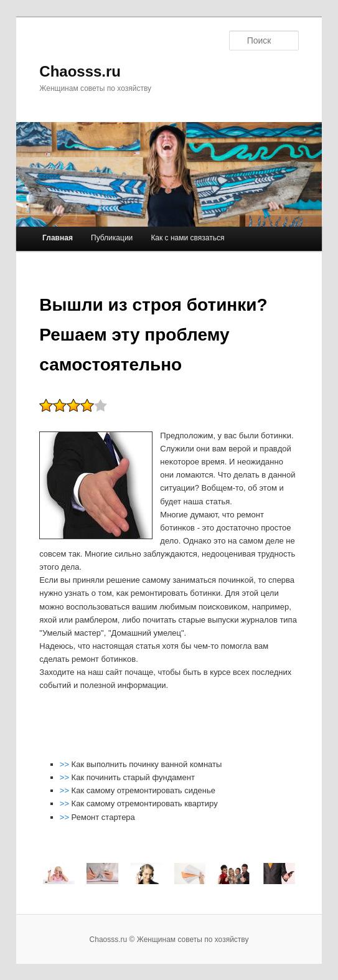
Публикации (112, 238)
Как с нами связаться (187, 238)
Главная (58, 238)
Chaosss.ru (80, 71)
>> (66, 764)
